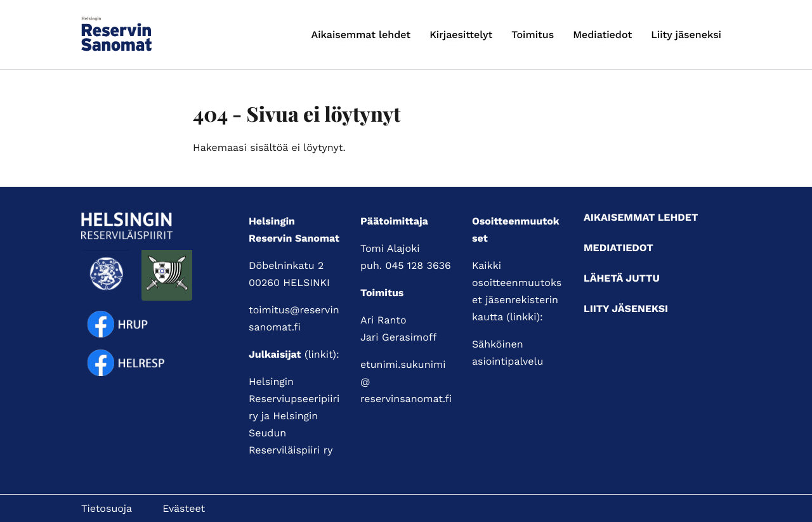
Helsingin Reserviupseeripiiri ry (294, 399)
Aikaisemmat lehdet (361, 35)
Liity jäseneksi (686, 35)
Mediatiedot (602, 35)
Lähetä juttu (622, 278)
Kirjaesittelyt (461, 35)
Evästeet (184, 508)
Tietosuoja (107, 508)
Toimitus (533, 35)
